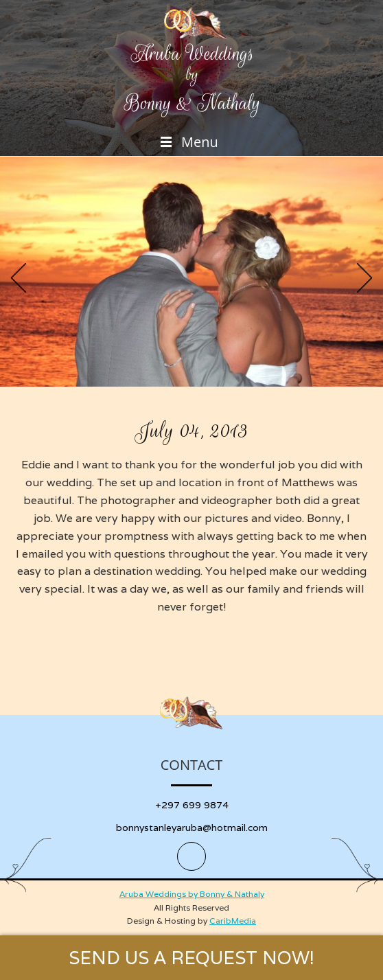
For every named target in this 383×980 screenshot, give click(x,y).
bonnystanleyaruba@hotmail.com (192, 828)
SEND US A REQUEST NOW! (191, 958)
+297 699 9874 (192, 805)
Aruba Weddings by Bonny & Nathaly (192, 894)
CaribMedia (233, 921)
